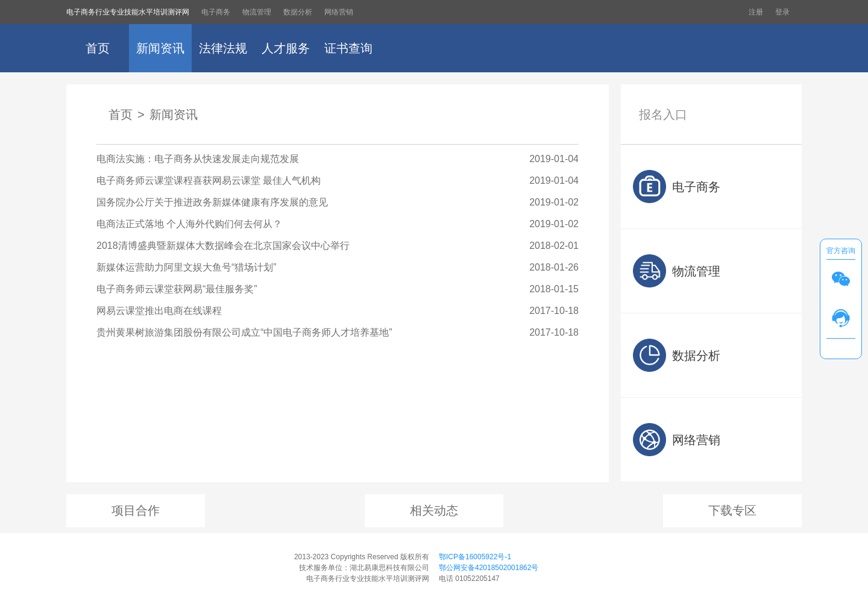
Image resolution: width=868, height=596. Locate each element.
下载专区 (732, 510)
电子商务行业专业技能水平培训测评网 (128, 12)
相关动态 (434, 510)
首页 (98, 48)
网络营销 (339, 12)
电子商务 (216, 12)
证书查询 (348, 48)
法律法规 (223, 48)
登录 (782, 12)
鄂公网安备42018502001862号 (489, 568)
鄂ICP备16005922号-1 (475, 557)
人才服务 (286, 48)
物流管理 (257, 12)
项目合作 (136, 510)
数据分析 (298, 12)
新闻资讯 (160, 48)
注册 (756, 12)
